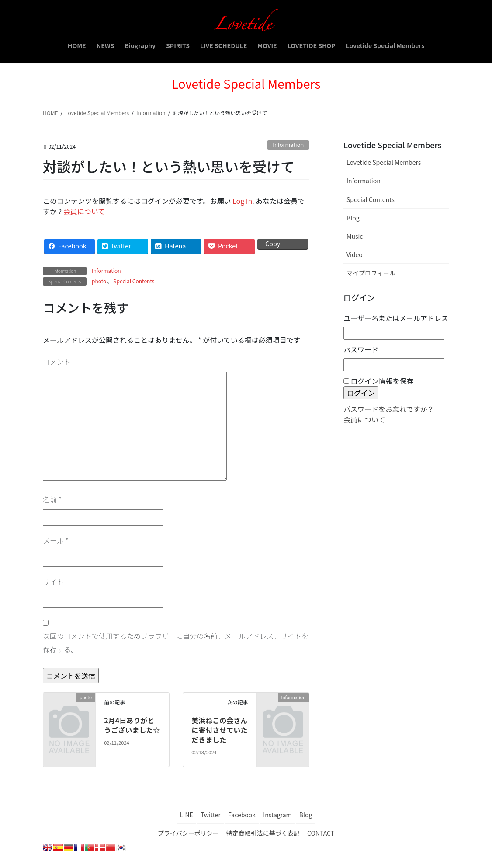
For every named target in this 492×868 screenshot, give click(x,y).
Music (355, 236)
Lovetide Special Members (384, 162)
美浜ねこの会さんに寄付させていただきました (219, 730)
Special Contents (134, 281)
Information (288, 145)
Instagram (277, 815)
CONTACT (321, 833)
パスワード (361, 349)
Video (355, 254)
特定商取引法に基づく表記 (263, 833)
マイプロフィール (371, 273)
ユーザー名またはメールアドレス (396, 318)
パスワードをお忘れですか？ (389, 409)
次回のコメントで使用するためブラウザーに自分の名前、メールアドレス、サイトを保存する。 (176, 642)
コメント (57, 362)
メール (55, 540)
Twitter (211, 815)
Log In (242, 201)
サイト (53, 582)
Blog (353, 218)
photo (99, 281)
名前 (52, 499)
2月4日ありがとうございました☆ (132, 725)
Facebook (242, 815)
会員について (84, 211)
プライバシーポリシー (188, 833)
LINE (187, 815)
